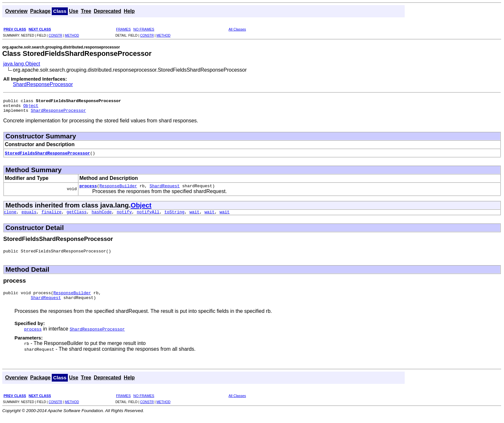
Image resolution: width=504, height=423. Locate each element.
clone (10, 216)
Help (129, 11)
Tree (86, 11)
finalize (51, 216)
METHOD (72, 35)
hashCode (102, 216)
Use (74, 11)
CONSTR (55, 35)
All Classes (237, 29)
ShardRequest (165, 189)
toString (174, 216)
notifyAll (148, 216)
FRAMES (123, 29)
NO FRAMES (144, 29)
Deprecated (108, 11)
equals (29, 216)
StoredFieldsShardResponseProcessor (47, 156)
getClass (76, 216)
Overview (16, 11)
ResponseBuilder (118, 189)
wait (194, 216)
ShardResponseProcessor (43, 84)
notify (124, 216)
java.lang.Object (22, 64)
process (88, 189)
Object (31, 107)
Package (40, 11)
